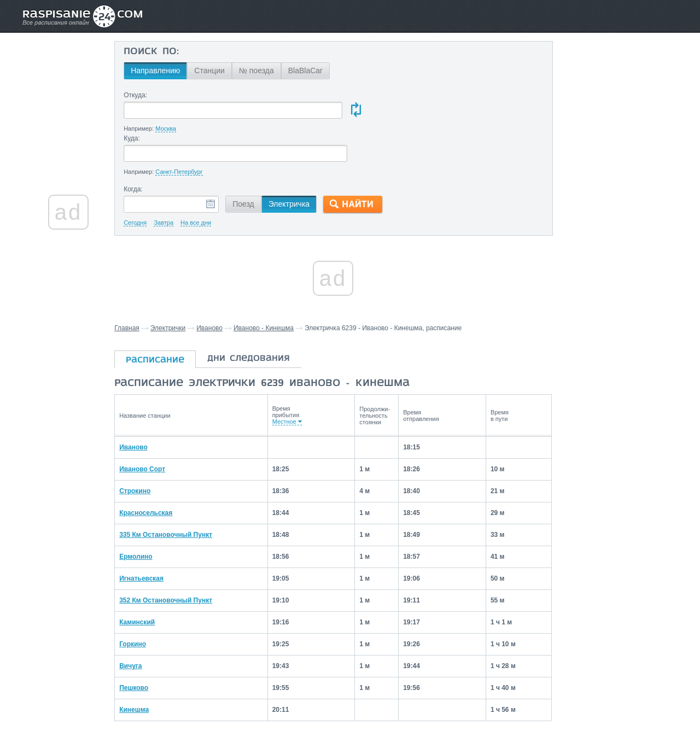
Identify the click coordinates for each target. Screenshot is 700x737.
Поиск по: (162, 52)
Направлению (166, 71)
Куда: (352, 95)
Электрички (179, 285)
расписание (167, 318)
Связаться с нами (351, 705)
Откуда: (146, 95)
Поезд (254, 161)
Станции (220, 71)
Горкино (144, 601)
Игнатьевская (152, 535)
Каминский (148, 579)
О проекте (403, 705)
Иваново (221, 285)
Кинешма (145, 666)
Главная (138, 285)
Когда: (144, 147)
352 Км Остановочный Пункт (177, 557)
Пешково (145, 645)
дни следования (260, 316)
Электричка (300, 161)
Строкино (146, 448)
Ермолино (147, 513)
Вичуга (141, 623)
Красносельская (157, 470)
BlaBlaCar (316, 71)
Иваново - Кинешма (275, 285)
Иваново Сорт (153, 426)
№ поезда (267, 71)
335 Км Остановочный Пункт (177, 492)
